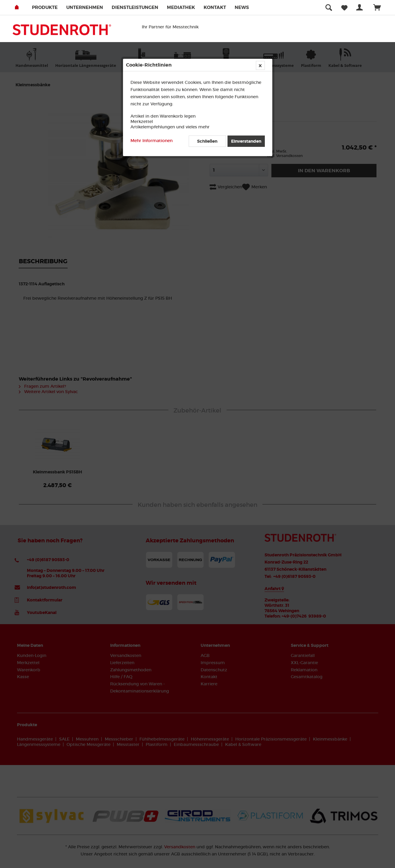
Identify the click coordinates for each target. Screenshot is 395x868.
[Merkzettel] (344, 7)
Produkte (45, 7)
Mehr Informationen (152, 141)
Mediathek (181, 7)
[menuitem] (49, 7)
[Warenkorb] (380, 7)
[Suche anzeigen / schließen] (329, 7)
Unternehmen (85, 7)
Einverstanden (246, 141)
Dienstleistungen (135, 7)
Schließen (207, 141)
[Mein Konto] (361, 7)
